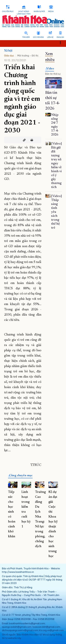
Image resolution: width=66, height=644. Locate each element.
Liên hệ (50, 37)
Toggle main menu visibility (62, 43)
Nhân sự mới (39, 11)
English (60, 37)
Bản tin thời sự (53, 74)
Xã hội (8, 51)
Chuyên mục (8, 11)
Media (51, 11)
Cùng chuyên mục (21, 476)
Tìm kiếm (26, 37)
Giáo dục (9, 56)
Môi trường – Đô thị (28, 56)
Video (50, 69)
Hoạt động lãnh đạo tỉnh (24, 13)
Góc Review (38, 37)
